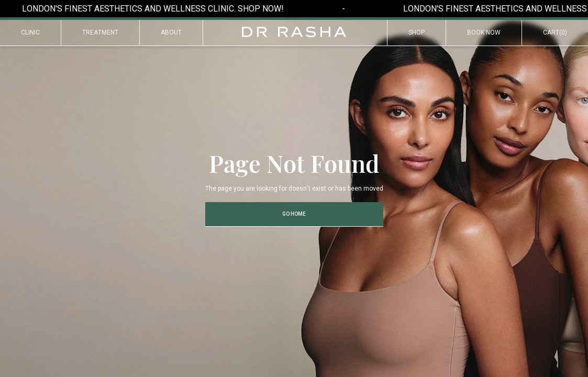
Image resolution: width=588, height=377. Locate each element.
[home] (294, 32)
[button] (555, 33)
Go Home (294, 214)
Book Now (484, 32)
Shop (417, 32)
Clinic (30, 32)
